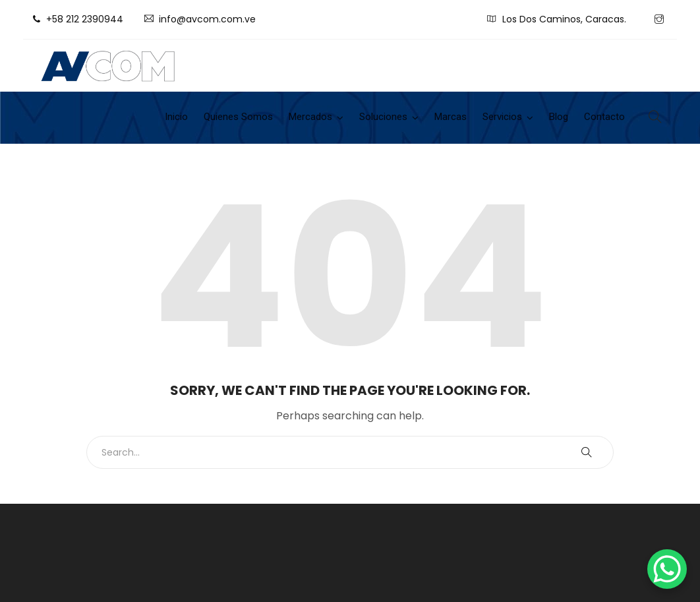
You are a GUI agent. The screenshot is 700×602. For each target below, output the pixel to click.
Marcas (451, 117)
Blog (559, 117)
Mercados (310, 117)
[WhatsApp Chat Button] (667, 569)
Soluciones (383, 117)
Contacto (604, 117)
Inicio (176, 117)
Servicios (502, 117)
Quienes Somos (238, 117)
